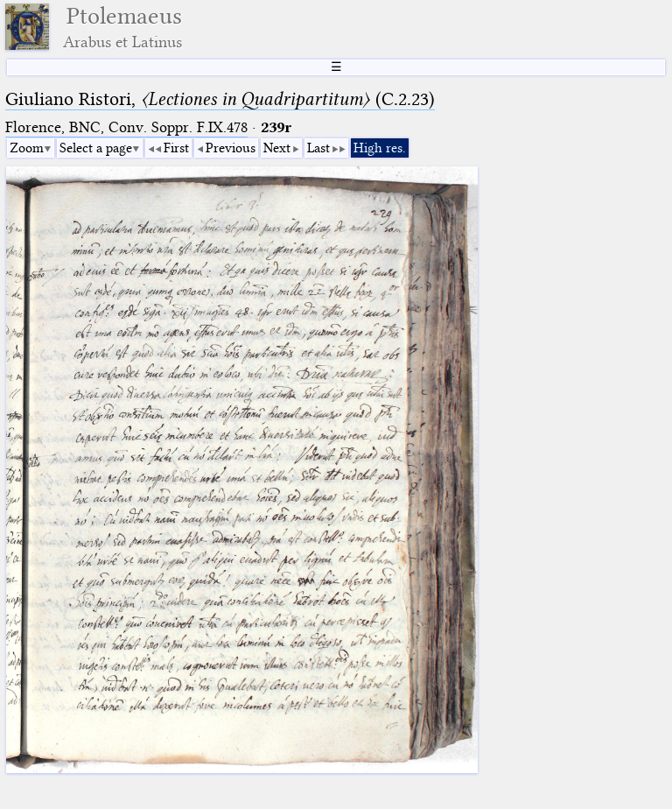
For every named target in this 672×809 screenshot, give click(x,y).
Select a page (96, 148)
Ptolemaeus (122, 27)
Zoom (27, 148)
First (176, 148)
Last (318, 148)
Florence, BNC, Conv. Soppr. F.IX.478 (126, 127)
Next (277, 148)
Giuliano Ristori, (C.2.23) (220, 99)
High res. (380, 148)
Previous (231, 148)
